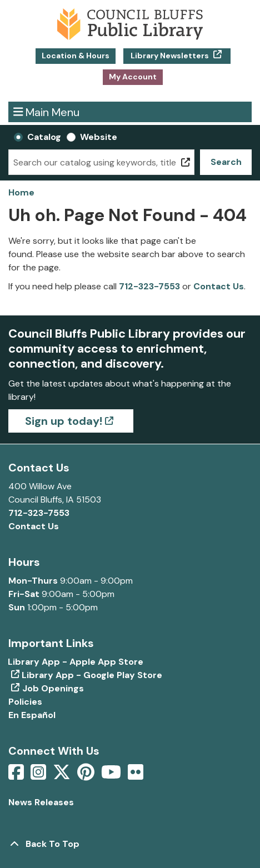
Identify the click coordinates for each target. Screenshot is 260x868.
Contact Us (219, 286)
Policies (25, 702)
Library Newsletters (170, 56)
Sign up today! (64, 421)
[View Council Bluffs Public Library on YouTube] (112, 776)
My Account (133, 77)
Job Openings (53, 688)
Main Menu (47, 112)
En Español (32, 715)
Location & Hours (76, 56)
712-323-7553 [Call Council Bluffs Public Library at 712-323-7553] (39, 513)
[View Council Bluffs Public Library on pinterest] (87, 776)
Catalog (44, 137)
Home (21, 192)
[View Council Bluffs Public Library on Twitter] (63, 776)
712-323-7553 (149, 286)
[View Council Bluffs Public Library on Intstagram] (39, 776)
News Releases (41, 802)
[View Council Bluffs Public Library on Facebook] (17, 776)
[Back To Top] (130, 844)
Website (99, 137)
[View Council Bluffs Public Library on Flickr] (136, 776)
